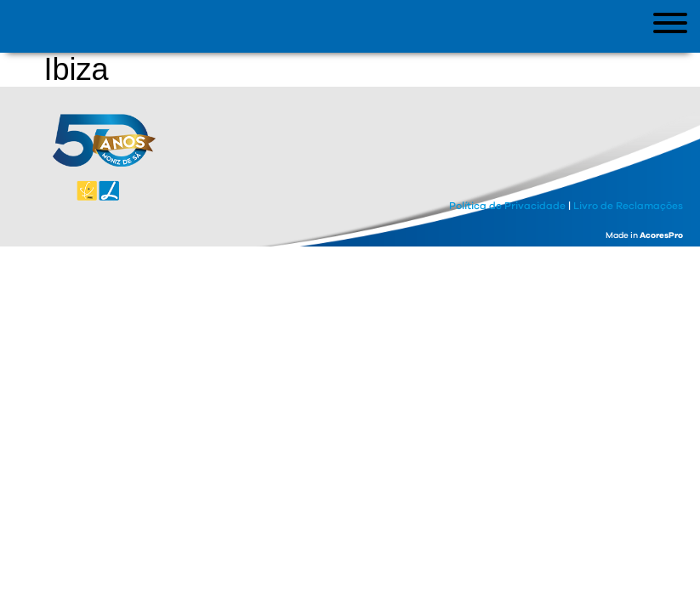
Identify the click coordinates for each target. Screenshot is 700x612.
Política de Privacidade (507, 206)
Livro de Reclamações (628, 206)
